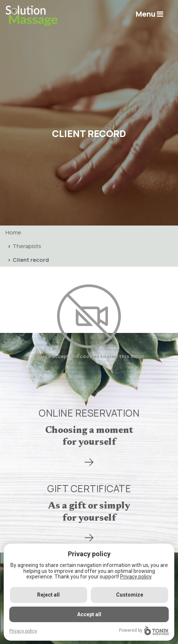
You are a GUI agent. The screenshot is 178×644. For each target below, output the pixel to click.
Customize (130, 595)
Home (13, 232)
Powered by (144, 630)
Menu (149, 14)
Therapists (27, 246)
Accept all (89, 614)
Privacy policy (136, 577)
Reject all (48, 595)
